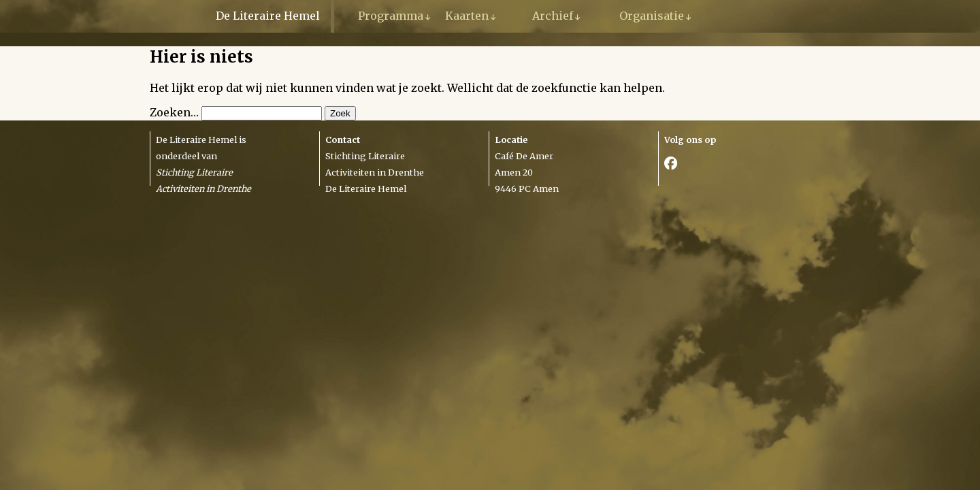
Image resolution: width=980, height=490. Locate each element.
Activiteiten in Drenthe (375, 172)
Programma (391, 16)
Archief (553, 16)
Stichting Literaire (365, 156)
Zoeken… (174, 112)
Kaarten (467, 16)
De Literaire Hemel (268, 16)
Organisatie (652, 16)
